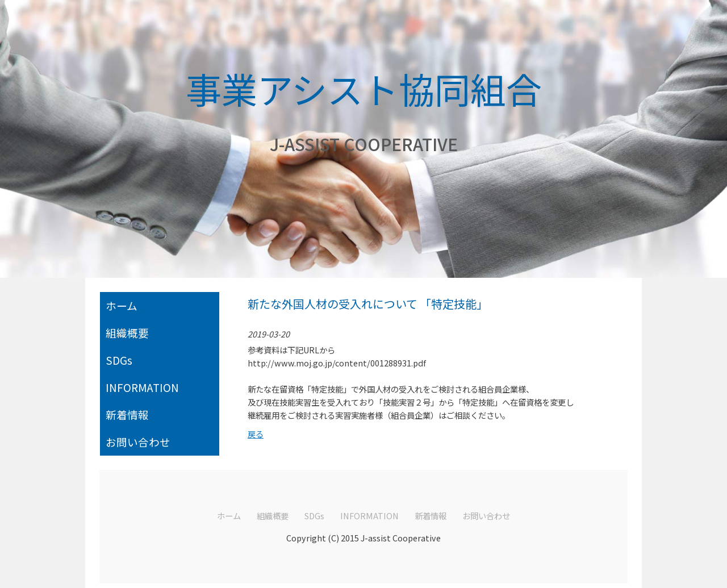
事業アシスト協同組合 (364, 88)
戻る (256, 434)
